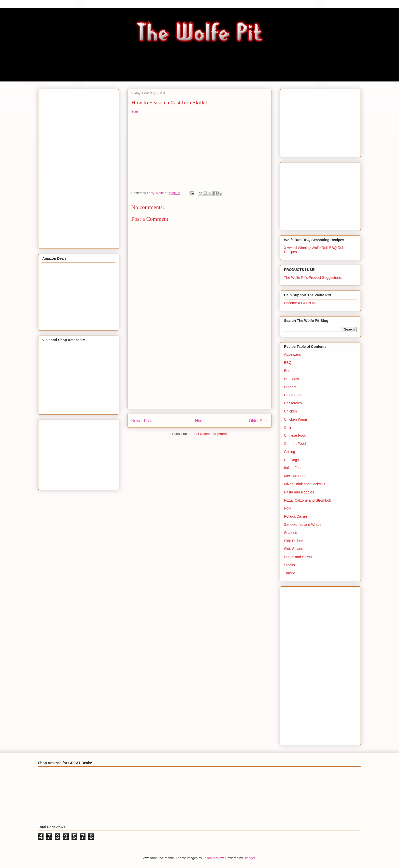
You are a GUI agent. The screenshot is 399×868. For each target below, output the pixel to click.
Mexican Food (295, 476)
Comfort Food (295, 444)
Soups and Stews (298, 557)
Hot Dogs (291, 460)
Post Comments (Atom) (210, 434)
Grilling (290, 452)
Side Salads (294, 549)
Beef (288, 371)
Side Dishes (294, 541)
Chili (287, 428)
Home (201, 421)
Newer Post (142, 421)
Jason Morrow (213, 858)
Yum (135, 111)
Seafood (291, 533)
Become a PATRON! (300, 303)
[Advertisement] (199, 373)
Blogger (249, 858)
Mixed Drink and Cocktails (305, 484)
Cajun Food (293, 395)
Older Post (258, 421)
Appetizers (292, 354)
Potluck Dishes (296, 516)
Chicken (290, 411)
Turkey (289, 573)
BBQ (288, 363)
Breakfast (291, 379)
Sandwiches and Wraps (303, 525)
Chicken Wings (296, 419)
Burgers (290, 387)
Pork (288, 508)
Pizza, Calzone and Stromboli (307, 500)
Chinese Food (295, 435)
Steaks (289, 565)
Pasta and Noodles (299, 492)
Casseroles (293, 403)
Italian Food (293, 468)
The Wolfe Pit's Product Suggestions (313, 278)
